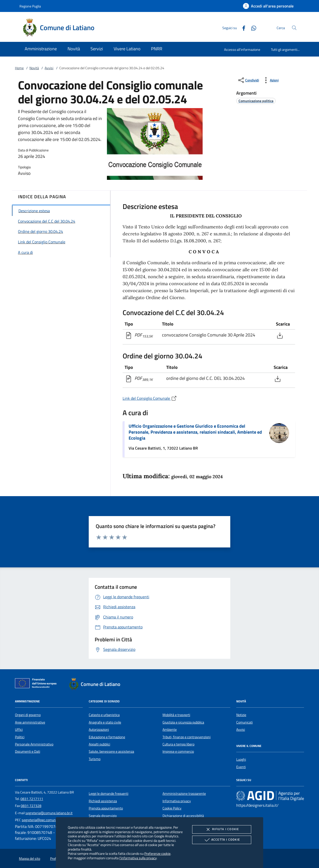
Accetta (222, 840)
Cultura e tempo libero (178, 744)
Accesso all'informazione (242, 49)
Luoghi (241, 759)
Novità (34, 68)
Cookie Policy (172, 808)
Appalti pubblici (99, 744)
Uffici (19, 730)
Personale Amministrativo (34, 744)
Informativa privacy (177, 801)
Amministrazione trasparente (184, 794)
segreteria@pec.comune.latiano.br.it (48, 820)
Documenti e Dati (28, 751)
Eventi (241, 767)
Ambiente (170, 730)
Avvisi (49, 68)
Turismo (95, 759)
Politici (20, 737)
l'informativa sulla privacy (138, 858)
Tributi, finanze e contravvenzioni (187, 737)
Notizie (241, 715)
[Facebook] (242, 28)
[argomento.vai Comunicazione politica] (256, 101)
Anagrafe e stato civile (105, 722)
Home (19, 68)
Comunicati (244, 722)
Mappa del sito (30, 859)
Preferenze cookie (157, 853)
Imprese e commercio (178, 751)
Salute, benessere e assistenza (111, 751)
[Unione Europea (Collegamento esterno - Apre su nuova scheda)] (37, 684)
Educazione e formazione (107, 737)
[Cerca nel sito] (294, 28)
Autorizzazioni (99, 730)
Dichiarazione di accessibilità (183, 816)
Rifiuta (222, 829)
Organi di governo (28, 715)
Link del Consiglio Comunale (150, 398)
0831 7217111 (32, 799)
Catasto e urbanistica (104, 715)
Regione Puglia (30, 6)
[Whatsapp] (252, 28)
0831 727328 (31, 806)
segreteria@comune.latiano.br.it (49, 813)
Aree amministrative (30, 722)
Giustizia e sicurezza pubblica (183, 722)
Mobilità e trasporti (176, 715)
